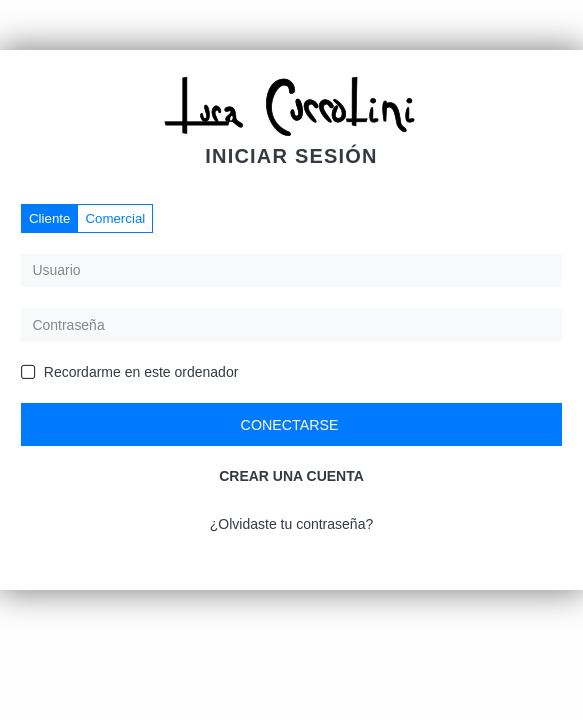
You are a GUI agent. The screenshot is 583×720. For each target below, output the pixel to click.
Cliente (49, 218)
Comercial (115, 218)
